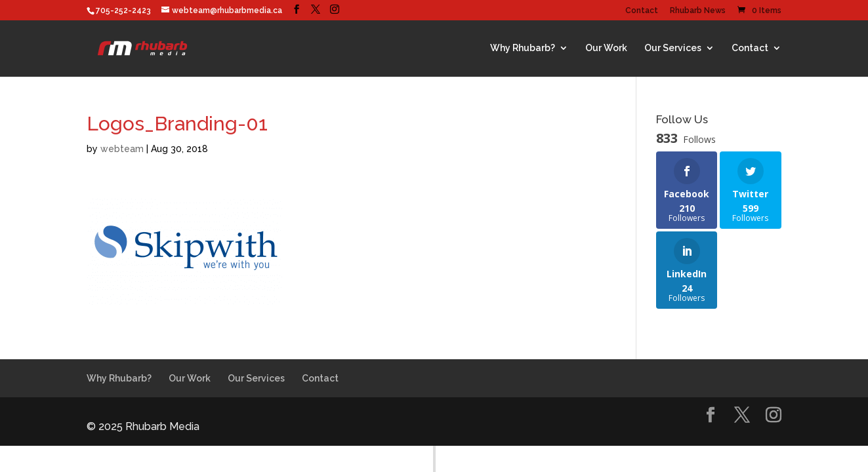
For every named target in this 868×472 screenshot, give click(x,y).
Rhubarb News (698, 11)
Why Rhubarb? (523, 48)
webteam (122, 149)
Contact (642, 11)
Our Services (673, 48)
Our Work (606, 48)
